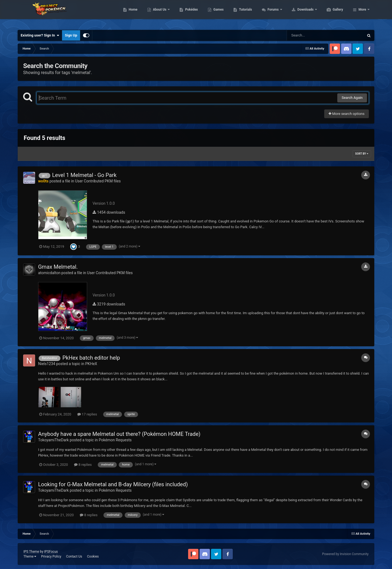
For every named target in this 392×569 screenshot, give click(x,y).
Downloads (332, 14)
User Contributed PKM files (98, 181)
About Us (186, 14)
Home (159, 14)
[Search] (312, 35)
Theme (30, 556)
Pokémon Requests (115, 440)
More (362, 14)
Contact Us (74, 556)
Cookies (93, 556)
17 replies (87, 414)
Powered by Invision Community (345, 554)
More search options (347, 114)
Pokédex (217, 14)
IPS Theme (31, 552)
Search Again (352, 98)
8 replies (83, 465)
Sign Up (71, 35)
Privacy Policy (51, 556)
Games (244, 14)
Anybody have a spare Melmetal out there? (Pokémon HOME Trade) (119, 434)
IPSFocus (51, 552)
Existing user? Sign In (40, 35)
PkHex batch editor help (91, 358)
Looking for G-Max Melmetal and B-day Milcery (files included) (113, 484)
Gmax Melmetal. (58, 267)
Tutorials (271, 14)
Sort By (362, 154)
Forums (299, 14)
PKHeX (91, 364)
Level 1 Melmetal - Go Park (85, 175)
